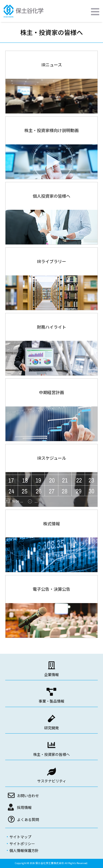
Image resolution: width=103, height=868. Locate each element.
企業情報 (51, 674)
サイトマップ (20, 837)
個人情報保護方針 (24, 850)
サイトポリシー (22, 844)
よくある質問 (28, 819)
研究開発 (51, 728)
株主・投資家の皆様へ (51, 754)
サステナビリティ (52, 781)
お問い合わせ (28, 796)
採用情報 (24, 807)
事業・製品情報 (51, 701)
